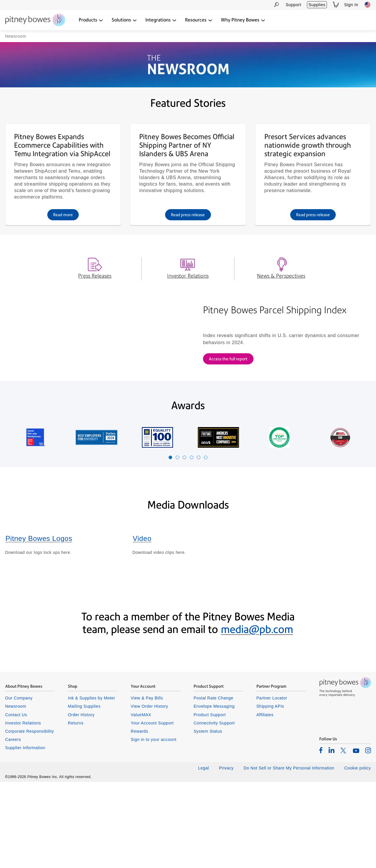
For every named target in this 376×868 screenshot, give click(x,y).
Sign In (351, 5)
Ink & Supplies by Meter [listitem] (92, 784)
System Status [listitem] (208, 817)
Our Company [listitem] (19, 784)
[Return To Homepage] (35, 20)
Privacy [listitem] (226, 854)
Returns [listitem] (76, 809)
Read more (63, 266)
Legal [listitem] (203, 854)
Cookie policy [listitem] (358, 854)
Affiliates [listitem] (265, 801)
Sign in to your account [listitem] (153, 826)
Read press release (188, 266)
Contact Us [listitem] (16, 801)
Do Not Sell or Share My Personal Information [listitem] (289, 854)
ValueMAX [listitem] (141, 801)
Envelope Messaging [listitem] (214, 793)
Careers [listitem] (13, 826)
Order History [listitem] (81, 801)
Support (293, 5)
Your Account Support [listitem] (152, 809)
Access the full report (228, 428)
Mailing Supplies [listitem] (84, 793)
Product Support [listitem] (210, 801)
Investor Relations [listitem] (23, 809)
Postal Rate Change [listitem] (213, 784)
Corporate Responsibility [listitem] (30, 817)
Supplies (317, 5)
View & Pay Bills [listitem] (147, 784)
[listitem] (321, 837)
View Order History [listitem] (149, 793)
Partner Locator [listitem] (272, 784)
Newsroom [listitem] (16, 793)
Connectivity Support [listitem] (214, 809)
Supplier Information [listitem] (25, 834)
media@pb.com (257, 716)
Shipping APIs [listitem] (270, 793)
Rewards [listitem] (139, 817)
